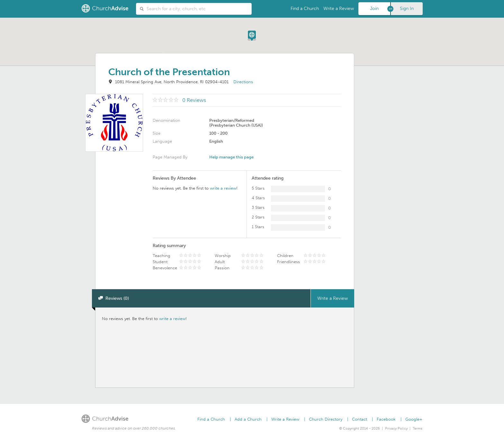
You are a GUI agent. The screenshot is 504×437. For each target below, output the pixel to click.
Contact (360, 419)
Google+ (414, 419)
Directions (243, 82)
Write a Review (339, 9)
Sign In (407, 9)
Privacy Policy (396, 428)
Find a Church (305, 9)
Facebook (386, 419)
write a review (223, 188)
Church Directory (326, 419)
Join (374, 9)
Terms (418, 428)
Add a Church (248, 419)
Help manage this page (231, 157)
